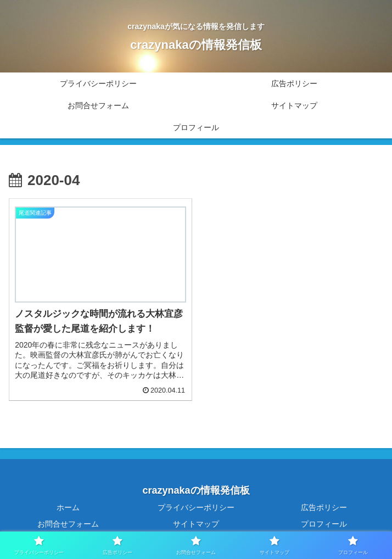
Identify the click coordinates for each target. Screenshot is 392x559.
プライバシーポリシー (196, 507)
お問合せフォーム (68, 524)
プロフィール (324, 524)
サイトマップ (196, 524)
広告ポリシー (324, 507)
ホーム (68, 507)
